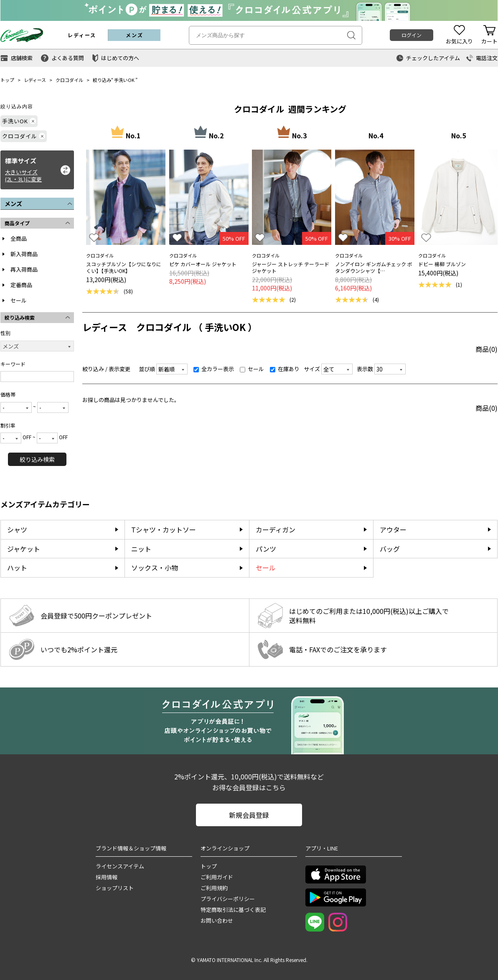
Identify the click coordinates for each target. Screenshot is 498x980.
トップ (7, 80)
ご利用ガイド (217, 877)
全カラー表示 (214, 369)
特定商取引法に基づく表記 (233, 910)
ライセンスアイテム (120, 866)
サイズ (312, 369)
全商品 (19, 238)
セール (19, 300)
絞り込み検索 (37, 459)
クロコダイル (69, 80)
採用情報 (107, 877)
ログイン (412, 35)
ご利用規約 (214, 888)
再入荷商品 (24, 269)
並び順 (147, 369)
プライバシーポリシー (228, 899)
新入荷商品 (24, 254)
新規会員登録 (249, 815)
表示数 (365, 369)
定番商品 (21, 285)
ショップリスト (115, 888)
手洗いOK (124, 80)
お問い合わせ (217, 920)
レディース (35, 80)
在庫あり (285, 369)
